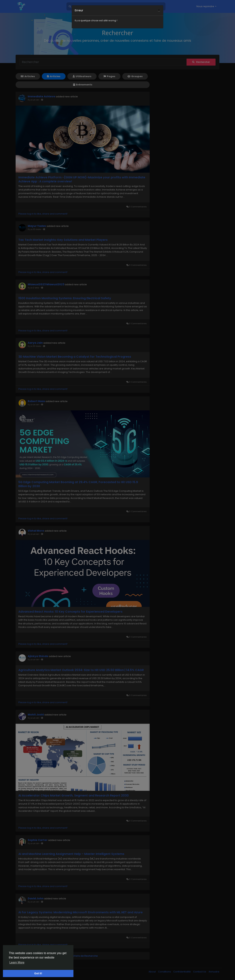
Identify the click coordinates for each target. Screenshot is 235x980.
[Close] (159, 6)
